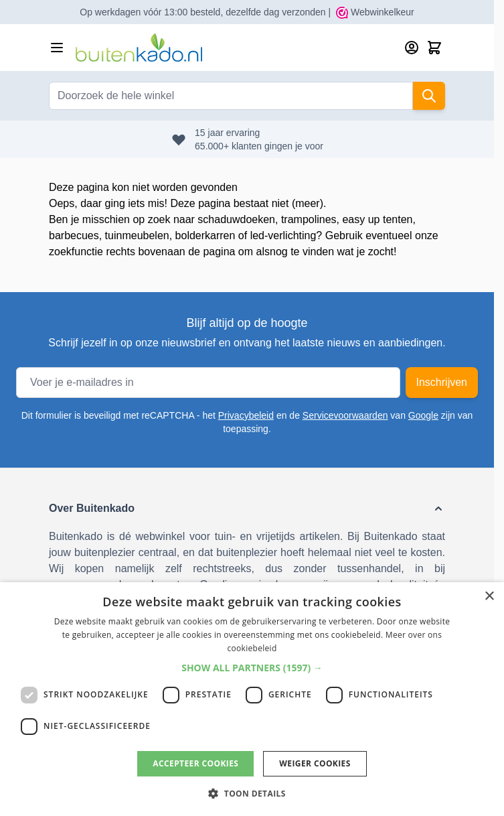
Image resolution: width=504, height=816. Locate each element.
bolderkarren (205, 235)
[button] (247, 508)
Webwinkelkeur (375, 12)
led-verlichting (283, 235)
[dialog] (252, 699)
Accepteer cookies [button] (195, 763)
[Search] (429, 96)
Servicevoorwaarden (345, 415)
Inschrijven (442, 382)
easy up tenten (377, 219)
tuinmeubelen (137, 235)
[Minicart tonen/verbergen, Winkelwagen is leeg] (434, 48)
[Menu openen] (57, 48)
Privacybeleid (246, 415)
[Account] (412, 48)
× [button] (489, 597)
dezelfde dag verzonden (275, 12)
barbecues (74, 235)
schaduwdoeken (236, 219)
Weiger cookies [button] (315, 763)
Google (423, 415)
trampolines (309, 219)
